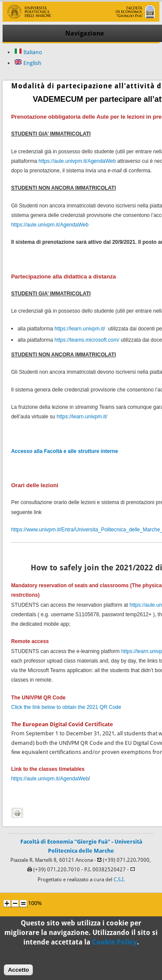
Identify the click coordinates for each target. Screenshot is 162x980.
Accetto (18, 974)
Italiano (28, 52)
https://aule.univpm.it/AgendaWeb (77, 161)
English (28, 63)
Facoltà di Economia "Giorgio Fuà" (65, 842)
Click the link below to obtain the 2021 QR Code (66, 707)
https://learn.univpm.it (79, 329)
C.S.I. (119, 880)
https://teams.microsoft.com (86, 340)
